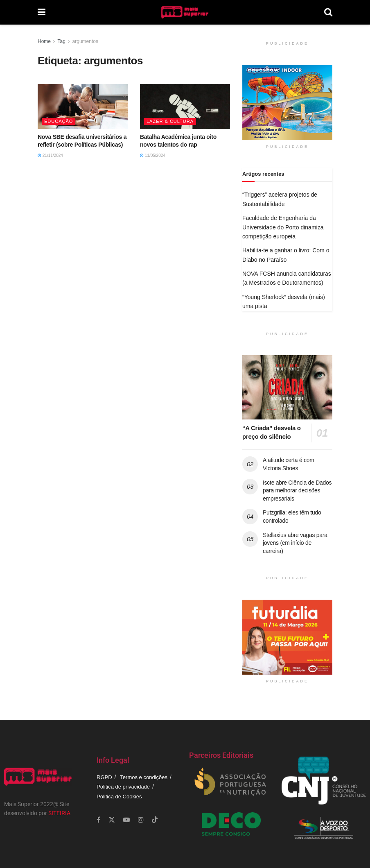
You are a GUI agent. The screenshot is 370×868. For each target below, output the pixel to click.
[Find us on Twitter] (112, 820)
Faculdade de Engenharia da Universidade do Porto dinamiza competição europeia (283, 227)
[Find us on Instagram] (141, 820)
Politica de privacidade (123, 787)
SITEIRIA (59, 813)
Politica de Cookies (119, 797)
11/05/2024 (153, 155)
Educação (59, 121)
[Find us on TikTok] (155, 820)
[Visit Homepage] (185, 12)
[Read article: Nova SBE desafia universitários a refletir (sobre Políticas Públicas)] (83, 107)
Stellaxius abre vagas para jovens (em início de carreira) (295, 543)
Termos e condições (144, 777)
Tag (61, 41)
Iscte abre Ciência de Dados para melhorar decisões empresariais (297, 491)
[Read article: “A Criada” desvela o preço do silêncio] (287, 387)
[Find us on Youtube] (126, 820)
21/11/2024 (50, 155)
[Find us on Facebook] (98, 820)
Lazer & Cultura (170, 121)
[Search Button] (328, 12)
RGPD (104, 777)
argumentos (85, 41)
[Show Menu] (42, 12)
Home (44, 41)
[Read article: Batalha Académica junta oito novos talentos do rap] (185, 107)
